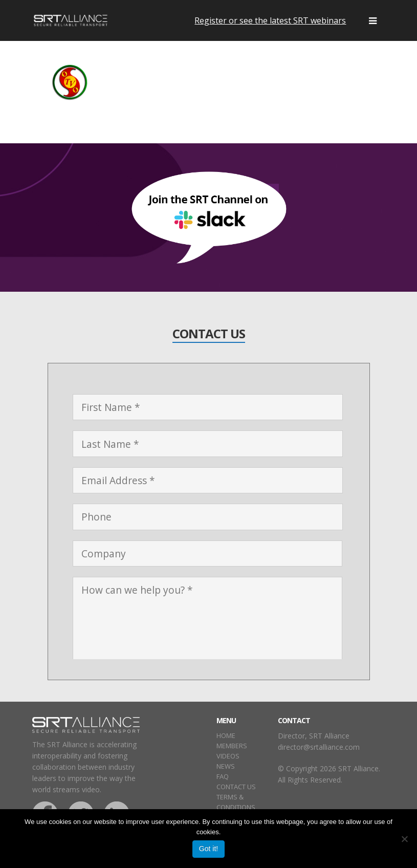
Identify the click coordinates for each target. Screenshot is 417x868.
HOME (226, 735)
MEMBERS (232, 746)
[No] (404, 839)
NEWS (226, 766)
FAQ (223, 776)
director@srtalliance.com (319, 747)
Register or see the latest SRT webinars (270, 20)
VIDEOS (228, 756)
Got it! (209, 849)
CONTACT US (236, 787)
